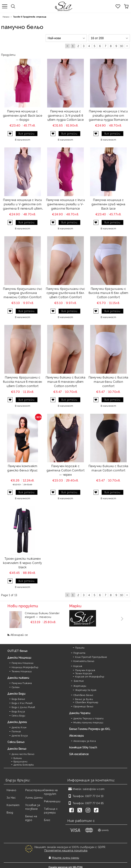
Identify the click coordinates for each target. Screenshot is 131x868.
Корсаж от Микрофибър (90, 676)
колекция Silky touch (83, 747)
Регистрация (35, 790)
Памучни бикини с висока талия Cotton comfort (108, 468)
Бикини (18, 758)
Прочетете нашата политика (66, 850)
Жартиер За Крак (86, 690)
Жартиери (80, 686)
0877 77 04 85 (94, 803)
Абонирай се (19, 635)
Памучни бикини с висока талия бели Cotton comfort (108, 381)
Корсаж (78, 666)
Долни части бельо (23, 754)
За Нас (11, 797)
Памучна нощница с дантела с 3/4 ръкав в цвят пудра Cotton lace (65, 115)
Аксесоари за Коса (85, 741)
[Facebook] (72, 811)
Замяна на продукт (51, 792)
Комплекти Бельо (84, 661)
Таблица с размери (51, 810)
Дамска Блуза (20, 735)
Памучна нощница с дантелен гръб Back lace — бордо (23, 115)
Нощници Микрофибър (25, 667)
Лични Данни (34, 797)
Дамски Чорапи (80, 713)
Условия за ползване (33, 807)
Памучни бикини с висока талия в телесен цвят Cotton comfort (66, 381)
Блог (47, 820)
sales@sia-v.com (94, 789)
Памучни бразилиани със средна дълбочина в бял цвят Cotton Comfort (65, 293)
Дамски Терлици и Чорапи (89, 718)
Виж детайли (27, 134)
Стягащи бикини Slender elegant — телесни (42, 615)
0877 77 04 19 (94, 796)
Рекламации (52, 801)
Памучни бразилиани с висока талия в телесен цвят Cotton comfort (22, 381)
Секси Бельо (16, 742)
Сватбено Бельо (83, 695)
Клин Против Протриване (91, 657)
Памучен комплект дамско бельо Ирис (23, 468)
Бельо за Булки (84, 699)
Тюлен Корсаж (84, 673)
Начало (6, 17)
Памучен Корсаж (85, 670)
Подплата (79, 653)
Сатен (16, 687)
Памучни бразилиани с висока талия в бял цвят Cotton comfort (108, 293)
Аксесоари (77, 735)
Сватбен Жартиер (87, 702)
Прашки (80, 648)
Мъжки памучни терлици (88, 722)
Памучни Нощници (23, 663)
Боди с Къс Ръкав (22, 703)
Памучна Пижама (22, 683)
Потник (16, 731)
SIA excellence (79, 754)
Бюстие (79, 681)
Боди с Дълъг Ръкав (23, 707)
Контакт (13, 805)
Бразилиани (20, 761)
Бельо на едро (31, 818)
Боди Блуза (18, 711)
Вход (10, 812)
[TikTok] (97, 811)
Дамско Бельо (17, 748)
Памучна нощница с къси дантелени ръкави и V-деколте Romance (65, 204)
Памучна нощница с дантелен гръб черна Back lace (108, 204)
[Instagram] (89, 811)
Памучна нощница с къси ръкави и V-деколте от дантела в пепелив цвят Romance (23, 204)
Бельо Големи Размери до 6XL (90, 729)
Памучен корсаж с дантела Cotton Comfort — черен (65, 470)
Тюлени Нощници (22, 671)
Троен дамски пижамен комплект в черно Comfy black (22, 563)
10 (122, 46)
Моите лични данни (65, 856)
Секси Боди (18, 715)
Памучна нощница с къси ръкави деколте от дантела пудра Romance (108, 115)
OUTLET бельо (17, 651)
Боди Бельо (18, 699)
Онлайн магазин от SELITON (65, 865)
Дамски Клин (19, 727)
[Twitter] (80, 811)
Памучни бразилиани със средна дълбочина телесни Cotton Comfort (23, 293)
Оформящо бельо (83, 706)
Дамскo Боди (16, 693)
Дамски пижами (18, 678)
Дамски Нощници (19, 657)
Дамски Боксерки (24, 765)
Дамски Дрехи (17, 722)
